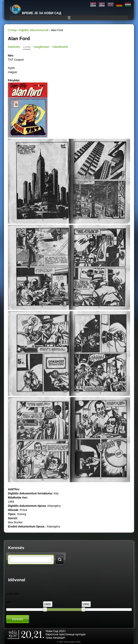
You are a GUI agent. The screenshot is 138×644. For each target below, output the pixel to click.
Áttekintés (14, 47)
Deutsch (119, 5)
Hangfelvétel (41, 47)
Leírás (27, 47)
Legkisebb (12, 594)
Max (9, 602)
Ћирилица (93, 5)
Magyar (128, 5)
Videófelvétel (60, 47)
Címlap (12, 30)
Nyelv (11, 68)
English (111, 5)
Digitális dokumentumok (34, 30)
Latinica (102, 5)
